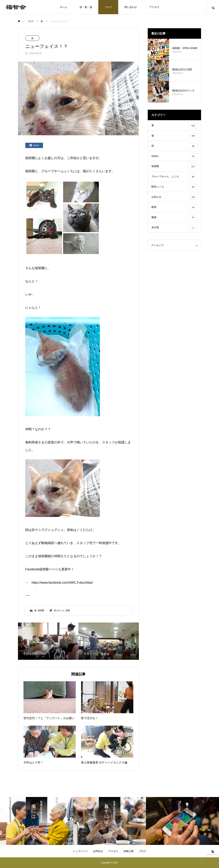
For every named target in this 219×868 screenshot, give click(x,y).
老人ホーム (59, 610)
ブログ (108, 7)
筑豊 (68, 610)
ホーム (63, 7)
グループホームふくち (57, 171)
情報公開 (129, 851)
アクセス (154, 7)
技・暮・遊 (86, 7)
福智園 (30, 158)
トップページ (80, 851)
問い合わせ (131, 7)
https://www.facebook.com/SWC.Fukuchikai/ (62, 583)
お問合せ (98, 851)
